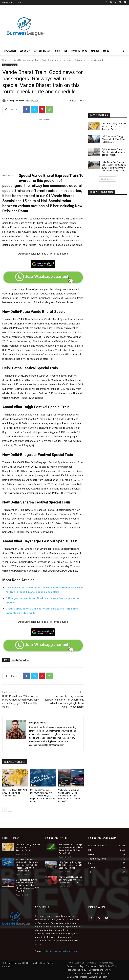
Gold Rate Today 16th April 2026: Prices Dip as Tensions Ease (15, 793)
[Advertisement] (87, 23)
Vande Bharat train (21, 660)
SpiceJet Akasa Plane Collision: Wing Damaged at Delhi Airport (114, 152)
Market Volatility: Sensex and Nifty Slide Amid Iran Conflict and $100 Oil (70, 880)
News (6, 785)
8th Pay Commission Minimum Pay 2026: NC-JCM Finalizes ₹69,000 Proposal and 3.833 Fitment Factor (43, 796)
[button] (123, 51)
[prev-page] (4, 809)
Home (5, 60)
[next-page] (10, 809)
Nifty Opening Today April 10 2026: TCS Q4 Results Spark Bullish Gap (71, 865)
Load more (108, 179)
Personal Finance (18, 60)
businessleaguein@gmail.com (62, 951)
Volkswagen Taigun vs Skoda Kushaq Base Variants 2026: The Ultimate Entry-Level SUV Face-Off (70, 796)
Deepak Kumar (17, 101)
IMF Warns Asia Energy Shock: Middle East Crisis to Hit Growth (114, 139)
